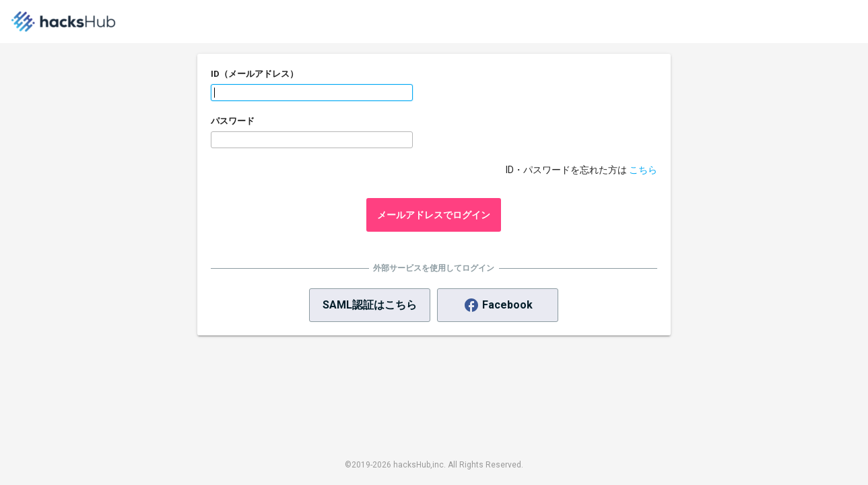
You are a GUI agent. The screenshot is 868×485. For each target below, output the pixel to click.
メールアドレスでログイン (434, 215)
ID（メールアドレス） (255, 74)
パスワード (233, 121)
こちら (643, 170)
